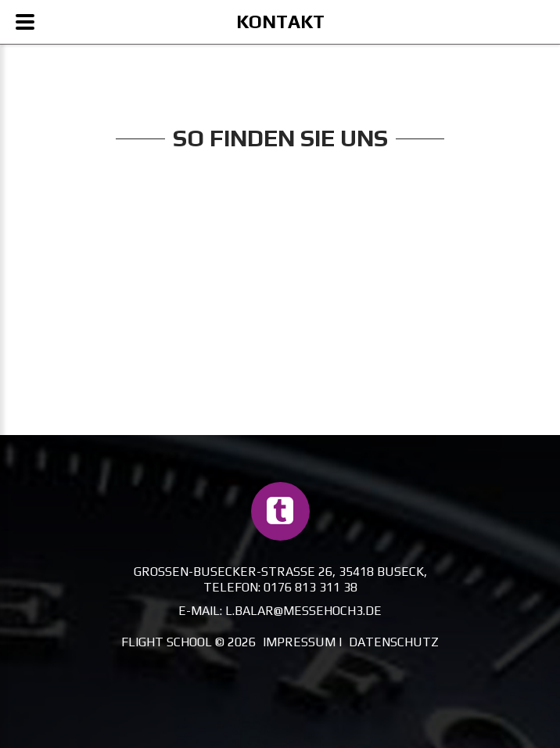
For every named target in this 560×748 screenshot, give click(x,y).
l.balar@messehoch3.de (303, 611)
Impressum (299, 642)
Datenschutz (394, 642)
